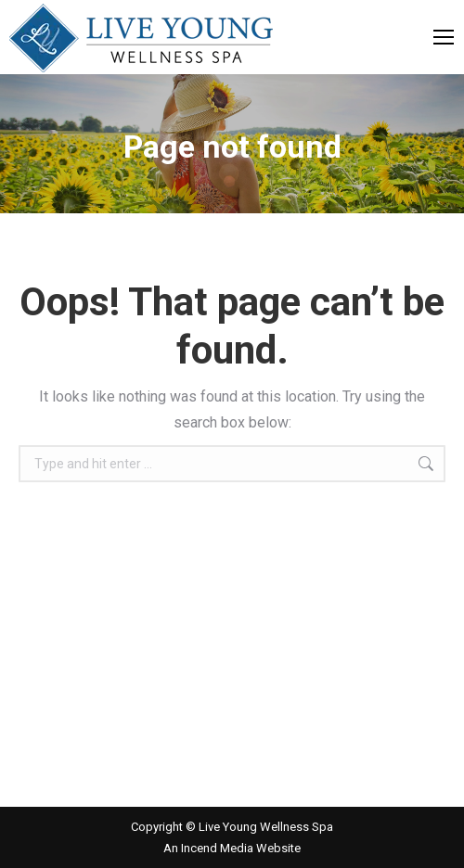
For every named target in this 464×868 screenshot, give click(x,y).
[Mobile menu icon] (444, 37)
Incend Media (219, 848)
